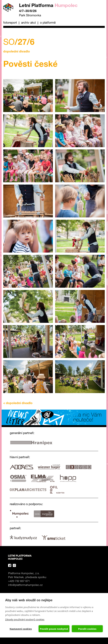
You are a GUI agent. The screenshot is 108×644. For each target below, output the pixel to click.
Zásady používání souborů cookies (25, 619)
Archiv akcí (28, 23)
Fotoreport (10, 23)
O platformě (48, 23)
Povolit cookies (87, 629)
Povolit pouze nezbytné (54, 629)
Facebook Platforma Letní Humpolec (10, 565)
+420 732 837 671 (19, 581)
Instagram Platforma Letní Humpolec (14, 565)
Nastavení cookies (21, 629)
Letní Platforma (48, 6)
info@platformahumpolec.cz (25, 585)
